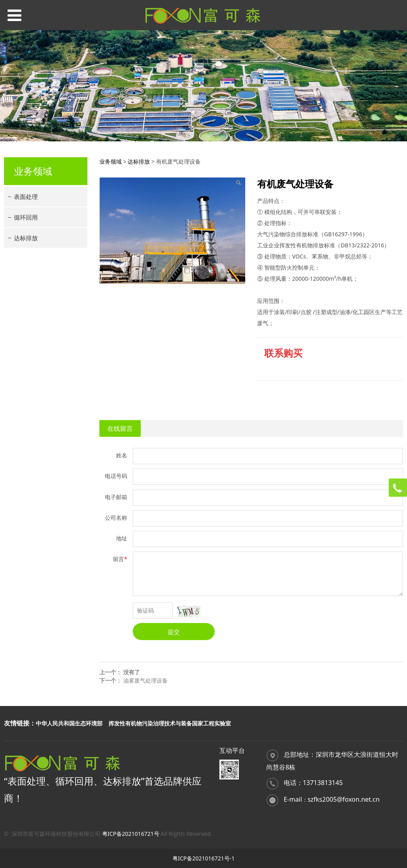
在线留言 (120, 428)
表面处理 (26, 197)
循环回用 (26, 217)
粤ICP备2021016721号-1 (204, 858)
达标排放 (26, 238)
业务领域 (110, 161)
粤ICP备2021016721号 (131, 834)
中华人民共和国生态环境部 (69, 723)
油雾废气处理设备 (145, 680)
